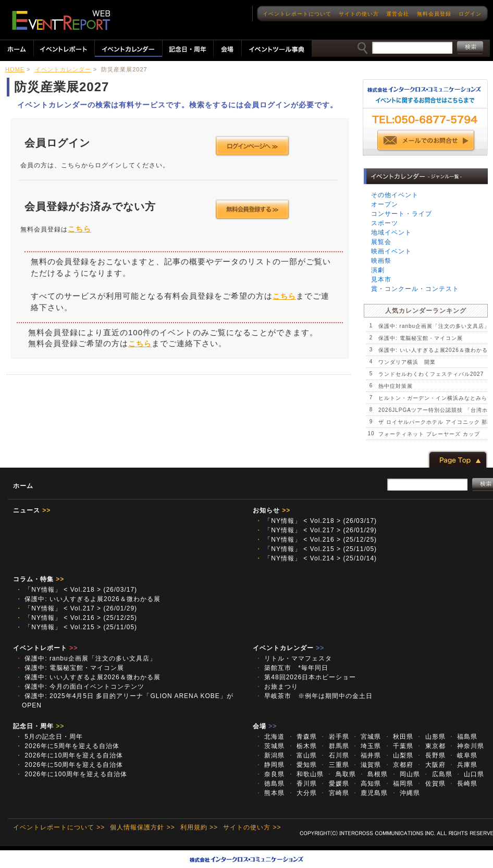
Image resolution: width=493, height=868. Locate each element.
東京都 (430, 746)
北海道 (270, 737)
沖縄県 (405, 793)
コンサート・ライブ (402, 214)
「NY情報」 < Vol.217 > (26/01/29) (316, 530)
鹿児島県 (370, 793)
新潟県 (270, 755)
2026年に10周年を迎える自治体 (69, 755)
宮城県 (366, 737)
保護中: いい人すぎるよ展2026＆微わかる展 (88, 599)
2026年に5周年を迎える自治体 (67, 746)
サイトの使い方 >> (252, 827)
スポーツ (385, 223)
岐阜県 (463, 755)
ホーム (23, 486)
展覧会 (381, 242)
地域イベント (391, 233)
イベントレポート (45, 648)
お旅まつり (277, 687)
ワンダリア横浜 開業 (407, 362)
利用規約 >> (199, 827)
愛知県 (302, 765)
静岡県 (270, 765)
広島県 (437, 774)
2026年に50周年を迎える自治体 (69, 765)
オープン (385, 204)
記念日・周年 (39, 726)
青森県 (302, 737)
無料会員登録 (434, 14)
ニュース (32, 510)
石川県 (334, 755)
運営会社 (398, 14)
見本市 (381, 279)
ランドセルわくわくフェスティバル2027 (431, 374)
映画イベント (391, 251)
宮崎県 (334, 793)
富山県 (302, 755)
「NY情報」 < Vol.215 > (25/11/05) (316, 549)
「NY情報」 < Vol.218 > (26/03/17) (316, 521)
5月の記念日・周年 (49, 737)
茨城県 (270, 746)
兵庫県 (463, 765)
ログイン (470, 14)
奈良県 (270, 774)
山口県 (470, 774)
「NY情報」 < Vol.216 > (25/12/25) (316, 540)
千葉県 (399, 746)
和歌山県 (306, 774)
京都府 (399, 765)
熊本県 (270, 793)
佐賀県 (430, 784)
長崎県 (463, 784)
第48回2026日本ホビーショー (309, 677)
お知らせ (272, 510)
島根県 (373, 774)
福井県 (366, 755)
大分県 (302, 793)
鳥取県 (341, 774)
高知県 (366, 784)
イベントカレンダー (63, 69)
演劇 (378, 270)
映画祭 (381, 261)
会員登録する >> (252, 210)
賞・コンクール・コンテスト (415, 289)
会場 (265, 726)
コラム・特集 (39, 579)
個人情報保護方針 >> (142, 827)
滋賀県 (366, 765)
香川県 (302, 784)
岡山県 (405, 774)
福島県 (463, 737)
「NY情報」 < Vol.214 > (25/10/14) (316, 558)
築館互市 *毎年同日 (292, 668)
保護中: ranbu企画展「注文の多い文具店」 (434, 326)
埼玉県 (366, 746)
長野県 (430, 755)
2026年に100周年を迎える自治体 (71, 774)
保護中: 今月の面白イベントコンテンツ (80, 687)
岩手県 (334, 737)
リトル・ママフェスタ (294, 658)
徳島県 (270, 784)
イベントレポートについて (297, 14)
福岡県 (399, 784)
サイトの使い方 (359, 14)
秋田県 (399, 737)
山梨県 (399, 755)
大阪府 (430, 765)
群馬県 (334, 746)
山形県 (430, 737)
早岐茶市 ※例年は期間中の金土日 (314, 696)
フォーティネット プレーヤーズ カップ (429, 434)
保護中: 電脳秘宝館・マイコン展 (421, 338)
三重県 (334, 765)
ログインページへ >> (252, 146)
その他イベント (395, 195)
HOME (15, 69)
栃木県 (302, 746)
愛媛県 (334, 784)
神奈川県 (466, 746)
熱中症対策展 (396, 386)
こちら (79, 229)
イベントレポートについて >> (59, 827)
